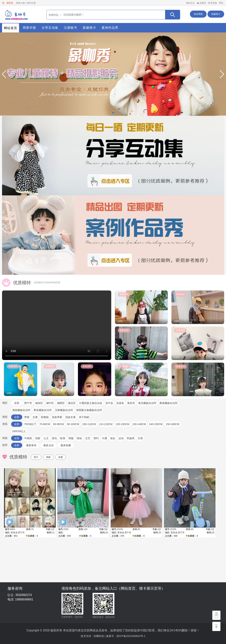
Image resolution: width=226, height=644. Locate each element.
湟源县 (120, 403)
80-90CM (58, 424)
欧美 (63, 438)
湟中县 (109, 403)
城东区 (39, 403)
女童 (35, 417)
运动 (121, 438)
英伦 (54, 438)
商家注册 (20, 3)
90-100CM (73, 424)
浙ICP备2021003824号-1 (131, 636)
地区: (8, 533)
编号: (8, 529)
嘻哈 (79, 438)
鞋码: (49, 533)
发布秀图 (198, 14)
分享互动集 (50, 28)
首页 (16, 14)
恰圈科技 (99, 636)
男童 (27, 417)
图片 (36, 457)
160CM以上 (19, 431)
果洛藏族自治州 (43, 410)
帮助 (221, 3)
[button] (4, 74)
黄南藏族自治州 (168, 403)
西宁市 (28, 403)
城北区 (72, 403)
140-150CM (156, 424)
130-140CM (139, 424)
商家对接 (29, 28)
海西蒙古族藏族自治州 (89, 410)
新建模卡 (216, 14)
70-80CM (45, 424)
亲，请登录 (8, 3)
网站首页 (11, 28)
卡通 (104, 438)
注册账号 (71, 28)
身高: (29, 529)
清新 (38, 438)
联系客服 (212, 3)
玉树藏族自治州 (64, 410)
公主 (46, 438)
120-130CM (122, 424)
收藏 (61, 457)
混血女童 (71, 417)
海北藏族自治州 (147, 403)
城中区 (50, 403)
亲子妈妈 (84, 417)
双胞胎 (45, 417)
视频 (48, 457)
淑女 (113, 438)
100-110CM (89, 424)
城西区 (61, 403)
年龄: (48, 529)
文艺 (88, 438)
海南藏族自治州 (21, 410)
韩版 (71, 438)
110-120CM (106, 424)
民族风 (131, 438)
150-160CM (172, 424)
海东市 (131, 403)
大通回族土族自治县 (91, 403)
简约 (96, 438)
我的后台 (190, 3)
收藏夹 (201, 3)
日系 (140, 438)
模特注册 (31, 3)
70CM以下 (30, 424)
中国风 (28, 438)
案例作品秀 (110, 28)
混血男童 (57, 417)
